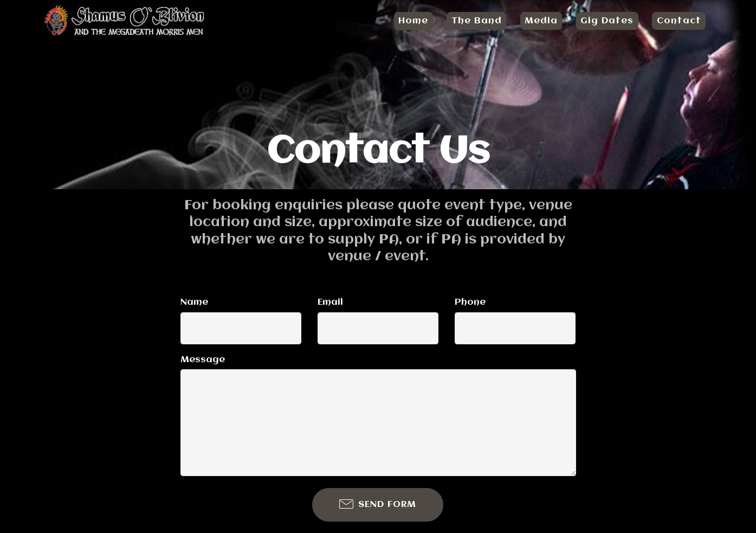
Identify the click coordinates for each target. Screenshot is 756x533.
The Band (477, 21)
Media (541, 21)
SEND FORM (378, 505)
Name (194, 302)
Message (203, 360)
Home (413, 21)
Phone (470, 302)
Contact (679, 21)
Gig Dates (607, 21)
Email (330, 302)
